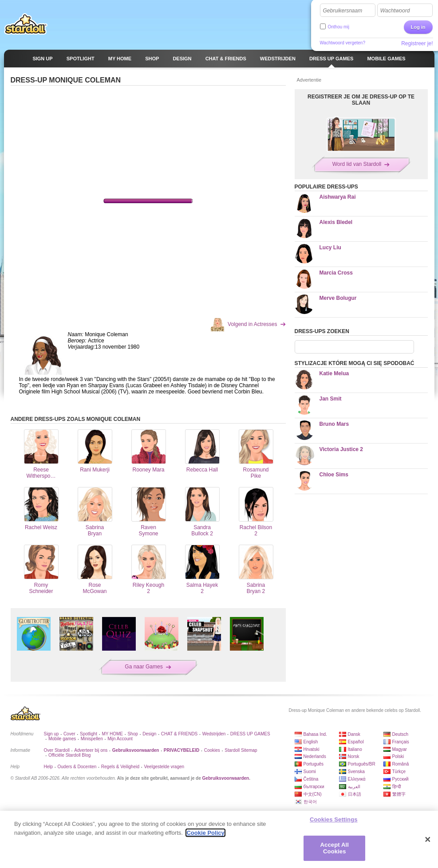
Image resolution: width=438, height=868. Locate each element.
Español (356, 742)
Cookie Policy (205, 833)
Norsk (354, 756)
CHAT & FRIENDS (179, 734)
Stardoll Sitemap (241, 750)
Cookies (212, 750)
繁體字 (399, 794)
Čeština (311, 779)
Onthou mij (339, 27)
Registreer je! (417, 43)
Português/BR (362, 764)
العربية (354, 787)
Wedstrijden (214, 734)
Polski (398, 756)
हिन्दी (397, 787)
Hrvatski (312, 749)
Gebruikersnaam (343, 11)
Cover (69, 734)
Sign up (51, 734)
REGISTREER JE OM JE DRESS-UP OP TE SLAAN (361, 100)
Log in (418, 27)
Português (314, 764)
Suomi (310, 772)
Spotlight (89, 734)
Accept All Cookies (335, 848)
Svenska (356, 772)
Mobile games (62, 739)
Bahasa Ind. (315, 734)
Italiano (355, 749)
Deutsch (401, 734)
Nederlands (315, 756)
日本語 (355, 794)
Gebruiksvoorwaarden (226, 778)
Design (149, 734)
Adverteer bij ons (91, 750)
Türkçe (399, 772)
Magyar (400, 749)
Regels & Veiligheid (120, 767)
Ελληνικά (357, 779)
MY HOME (112, 734)
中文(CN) (313, 794)
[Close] (428, 840)
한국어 (310, 802)
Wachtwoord (395, 11)
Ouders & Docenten (77, 767)
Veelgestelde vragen (164, 767)
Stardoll (26, 24)
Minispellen (92, 739)
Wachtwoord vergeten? (343, 43)
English (311, 742)
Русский (401, 779)
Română (401, 764)
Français (401, 742)
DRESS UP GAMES (250, 734)
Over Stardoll (57, 750)
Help (49, 767)
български (314, 787)
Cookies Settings (334, 819)
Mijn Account (120, 739)
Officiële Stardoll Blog (69, 755)
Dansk (354, 734)
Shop (132, 734)
